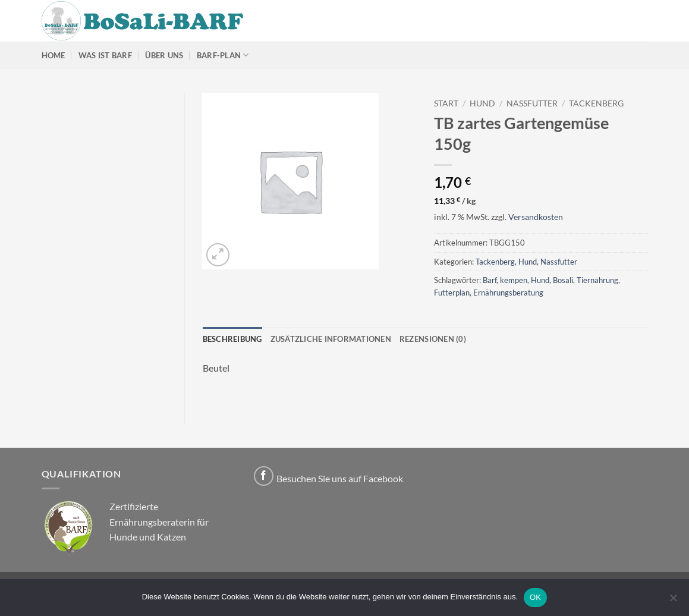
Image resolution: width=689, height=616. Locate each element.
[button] (218, 255)
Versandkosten (536, 217)
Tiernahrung (597, 280)
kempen (514, 280)
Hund (482, 103)
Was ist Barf (105, 55)
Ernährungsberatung (508, 293)
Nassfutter (532, 103)
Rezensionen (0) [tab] (433, 339)
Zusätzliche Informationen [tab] (331, 339)
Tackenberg (596, 103)
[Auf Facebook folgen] (264, 476)
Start (446, 103)
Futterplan (452, 293)
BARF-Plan (223, 55)
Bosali (563, 280)
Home (54, 55)
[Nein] (673, 601)
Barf (490, 280)
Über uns (164, 55)
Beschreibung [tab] (232, 339)
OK (535, 597)
